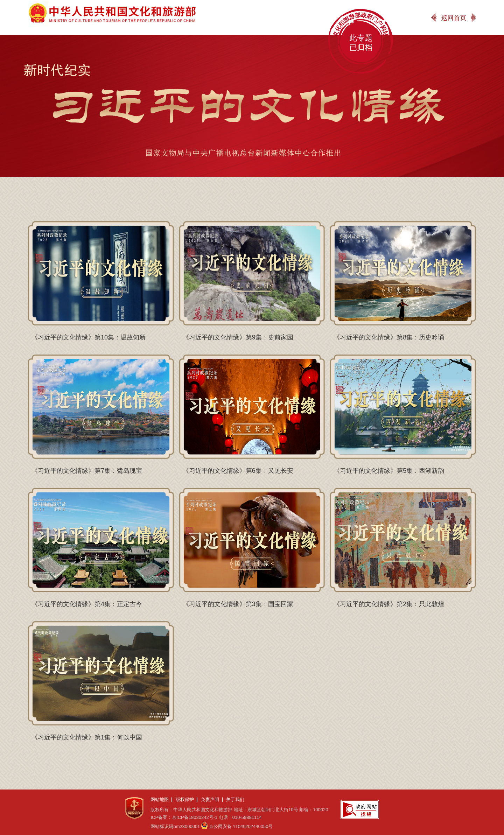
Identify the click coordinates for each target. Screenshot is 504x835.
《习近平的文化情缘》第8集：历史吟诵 (389, 337)
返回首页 (454, 17)
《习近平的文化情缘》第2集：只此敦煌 (389, 604)
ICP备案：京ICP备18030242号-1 (184, 817)
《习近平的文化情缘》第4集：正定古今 (87, 604)
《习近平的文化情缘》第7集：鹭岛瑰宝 (87, 471)
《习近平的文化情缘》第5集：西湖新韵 (389, 471)
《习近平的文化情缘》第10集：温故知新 (89, 337)
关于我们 (235, 799)
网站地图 (160, 799)
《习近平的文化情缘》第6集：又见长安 (238, 471)
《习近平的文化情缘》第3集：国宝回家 (238, 604)
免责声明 (210, 799)
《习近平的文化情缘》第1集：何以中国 (87, 737)
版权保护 (185, 799)
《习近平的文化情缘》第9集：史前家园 (238, 337)
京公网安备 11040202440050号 (241, 826)
